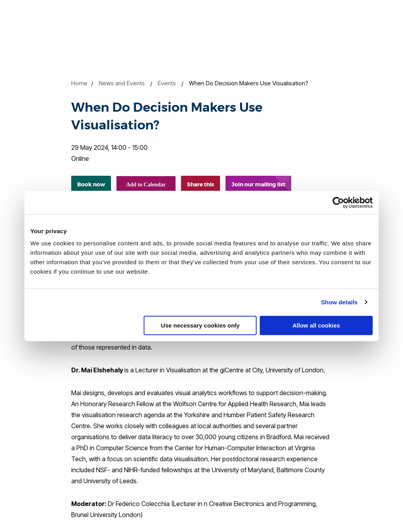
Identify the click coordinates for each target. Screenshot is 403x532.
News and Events (122, 83)
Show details (339, 302)
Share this (201, 184)
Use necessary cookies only (200, 325)
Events (167, 83)
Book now (91, 184)
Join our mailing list (258, 184)
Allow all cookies (316, 325)
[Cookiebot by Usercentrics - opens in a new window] (338, 202)
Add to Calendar (146, 185)
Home (79, 83)
